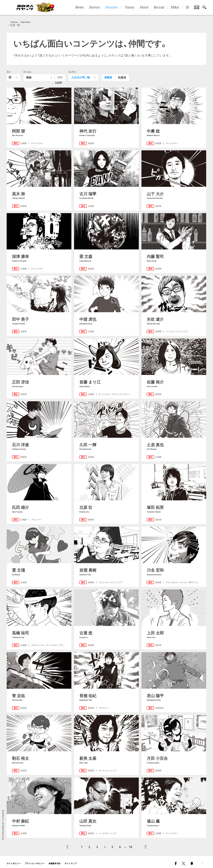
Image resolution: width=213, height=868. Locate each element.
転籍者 (122, 75)
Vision (130, 7)
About (144, 7)
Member (26, 22)
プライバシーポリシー (35, 860)
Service (95, 7)
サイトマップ (71, 860)
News (80, 7)
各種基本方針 (55, 860)
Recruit (159, 7)
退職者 (108, 75)
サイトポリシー (14, 860)
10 (130, 844)
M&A (175, 7)
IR (187, 7)
